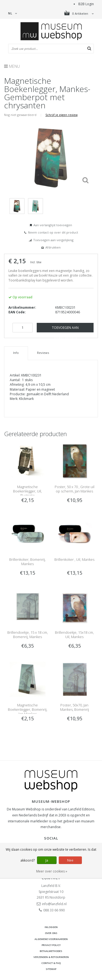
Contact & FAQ (51, 963)
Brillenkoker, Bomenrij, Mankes (27, 562)
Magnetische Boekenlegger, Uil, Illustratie (27, 491)
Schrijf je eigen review (61, 115)
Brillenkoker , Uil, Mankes (74, 559)
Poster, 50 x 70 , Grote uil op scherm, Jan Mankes (75, 489)
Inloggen (51, 927)
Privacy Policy (51, 945)
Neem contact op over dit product (53, 232)
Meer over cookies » (52, 871)
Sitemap (51, 969)
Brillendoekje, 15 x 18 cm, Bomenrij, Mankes (28, 635)
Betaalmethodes (51, 951)
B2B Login (86, 4)
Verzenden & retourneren (51, 957)
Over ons (51, 933)
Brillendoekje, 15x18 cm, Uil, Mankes (74, 635)
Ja (47, 860)
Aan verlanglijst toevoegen (53, 225)
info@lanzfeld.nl (54, 904)
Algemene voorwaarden (51, 939)
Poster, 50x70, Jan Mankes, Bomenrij (75, 707)
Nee (70, 860)
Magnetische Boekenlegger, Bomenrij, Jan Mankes (28, 709)
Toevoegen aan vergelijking (53, 240)
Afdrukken (53, 247)
